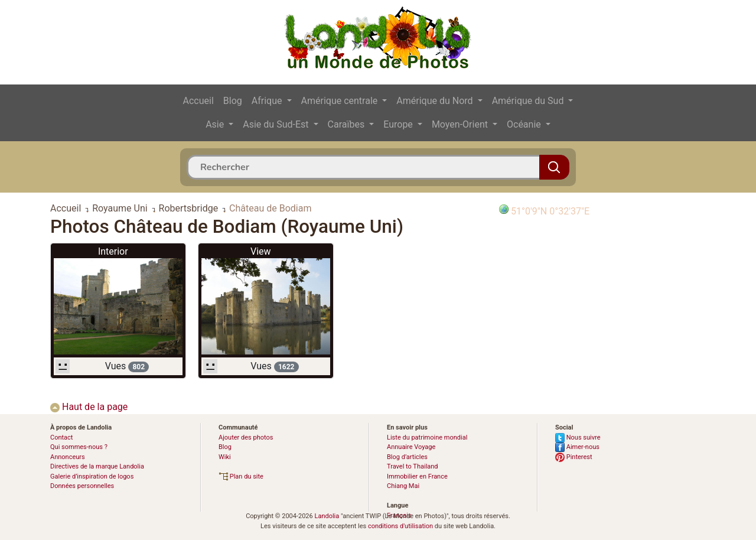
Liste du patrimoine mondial (427, 437)
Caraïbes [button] (348, 124)
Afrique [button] (268, 101)
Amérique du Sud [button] (529, 101)
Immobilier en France (417, 476)
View (261, 251)
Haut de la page (89, 407)
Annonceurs (68, 457)
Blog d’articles (407, 457)
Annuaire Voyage (411, 447)
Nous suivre (578, 437)
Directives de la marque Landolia (97, 466)
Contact (61, 437)
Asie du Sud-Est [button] (277, 124)
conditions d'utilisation (400, 526)
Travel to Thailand (413, 466)
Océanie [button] (525, 124)
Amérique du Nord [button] (436, 101)
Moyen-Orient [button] (461, 124)
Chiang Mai (403, 486)
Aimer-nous (577, 447)
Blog (233, 101)
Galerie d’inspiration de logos (92, 476)
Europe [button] (399, 124)
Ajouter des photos (246, 437)
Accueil (198, 101)
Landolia (327, 516)
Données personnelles (82, 486)
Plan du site (241, 476)
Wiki (225, 457)
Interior (113, 251)
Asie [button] (216, 124)
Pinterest (574, 457)
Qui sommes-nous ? (79, 447)
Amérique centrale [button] (341, 101)
